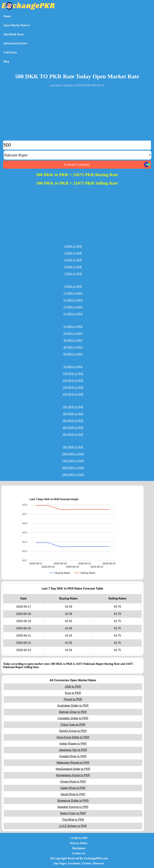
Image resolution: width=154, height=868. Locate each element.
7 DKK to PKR (73, 274)
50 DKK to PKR (73, 367)
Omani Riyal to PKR (73, 782)
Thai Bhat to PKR (73, 820)
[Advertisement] (77, 115)
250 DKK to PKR (73, 380)
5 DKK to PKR (73, 286)
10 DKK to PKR (73, 327)
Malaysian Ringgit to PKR (73, 763)
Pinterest (99, 863)
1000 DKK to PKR (73, 454)
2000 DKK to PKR (73, 468)
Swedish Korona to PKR (73, 807)
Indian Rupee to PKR (73, 744)
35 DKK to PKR (73, 307)
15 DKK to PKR (73, 293)
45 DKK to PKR (73, 314)
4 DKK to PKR (73, 260)
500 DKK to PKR (73, 447)
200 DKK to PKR (73, 414)
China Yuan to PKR (73, 725)
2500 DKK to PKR (73, 475)
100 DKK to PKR (73, 407)
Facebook (74, 863)
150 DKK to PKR (73, 374)
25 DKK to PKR (73, 300)
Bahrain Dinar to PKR (73, 712)
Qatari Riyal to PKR (73, 788)
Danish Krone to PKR (73, 731)
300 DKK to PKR (73, 421)
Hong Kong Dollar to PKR (73, 737)
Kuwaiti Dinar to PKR (73, 756)
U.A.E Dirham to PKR (73, 826)
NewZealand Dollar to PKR (73, 769)
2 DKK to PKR (73, 246)
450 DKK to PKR (73, 394)
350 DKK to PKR (73, 387)
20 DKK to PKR (73, 333)
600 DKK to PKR (73, 434)
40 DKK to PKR (73, 347)
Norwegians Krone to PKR (73, 775)
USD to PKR (73, 687)
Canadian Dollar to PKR (73, 718)
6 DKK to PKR (73, 267)
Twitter (86, 863)
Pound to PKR (73, 699)
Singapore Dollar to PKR (73, 801)
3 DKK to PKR (73, 253)
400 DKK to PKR (73, 427)
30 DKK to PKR (73, 340)
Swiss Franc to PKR (73, 813)
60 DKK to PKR (73, 354)
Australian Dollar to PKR (73, 706)
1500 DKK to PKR (73, 461)
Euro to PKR (73, 693)
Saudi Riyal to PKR (73, 794)
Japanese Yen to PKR (73, 750)
